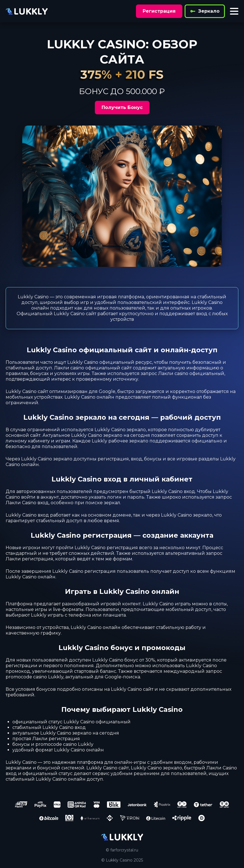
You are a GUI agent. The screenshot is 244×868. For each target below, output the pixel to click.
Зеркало (205, 11)
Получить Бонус (122, 107)
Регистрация (159, 11)
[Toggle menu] (234, 11)
